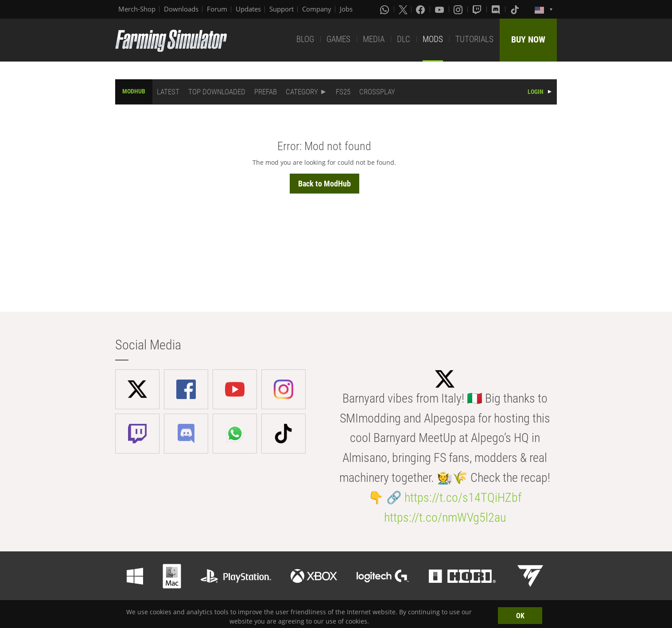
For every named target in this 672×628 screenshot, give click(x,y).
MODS (433, 39)
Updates (248, 9)
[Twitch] (478, 9)
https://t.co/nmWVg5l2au (445, 518)
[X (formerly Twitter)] (403, 9)
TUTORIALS (474, 39)
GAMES (338, 39)
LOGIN (536, 92)
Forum (217, 9)
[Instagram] (459, 9)
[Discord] (497, 9)
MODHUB (134, 91)
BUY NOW (528, 39)
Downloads (181, 9)
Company (317, 9)
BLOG (305, 39)
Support (282, 9)
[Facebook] (421, 9)
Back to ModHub (324, 184)
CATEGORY (302, 92)
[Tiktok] (516, 9)
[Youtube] (440, 9)
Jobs (346, 9)
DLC (404, 39)
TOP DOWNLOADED (217, 92)
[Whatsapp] (385, 9)
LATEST (168, 92)
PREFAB (266, 92)
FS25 (343, 92)
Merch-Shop (137, 9)
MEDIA (374, 39)
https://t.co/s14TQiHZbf (463, 498)
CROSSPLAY (377, 92)
